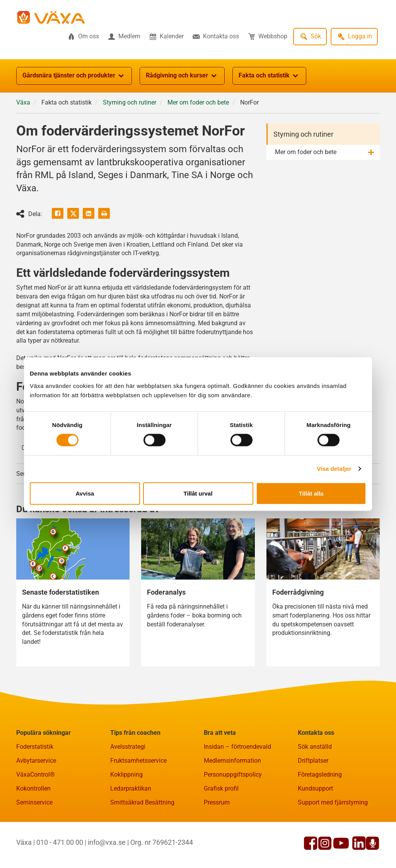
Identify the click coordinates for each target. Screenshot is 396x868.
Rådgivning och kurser (182, 76)
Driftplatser (313, 761)
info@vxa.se (107, 843)
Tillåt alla (311, 493)
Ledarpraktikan (131, 789)
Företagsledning (320, 775)
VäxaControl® (36, 775)
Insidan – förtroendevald (237, 747)
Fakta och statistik (269, 76)
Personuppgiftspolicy (233, 775)
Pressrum (217, 803)
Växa (23, 102)
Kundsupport (315, 789)
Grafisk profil (221, 789)
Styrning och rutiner (130, 102)
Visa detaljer (334, 469)
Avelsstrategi (128, 747)
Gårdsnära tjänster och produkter (74, 76)
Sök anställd (315, 747)
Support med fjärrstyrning (333, 803)
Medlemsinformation (232, 761)
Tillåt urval (198, 493)
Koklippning (126, 775)
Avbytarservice (36, 761)
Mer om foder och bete (198, 102)
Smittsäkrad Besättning (142, 803)
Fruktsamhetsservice (138, 761)
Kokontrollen (33, 789)
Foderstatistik (35, 747)
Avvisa (85, 493)
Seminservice (34, 803)
